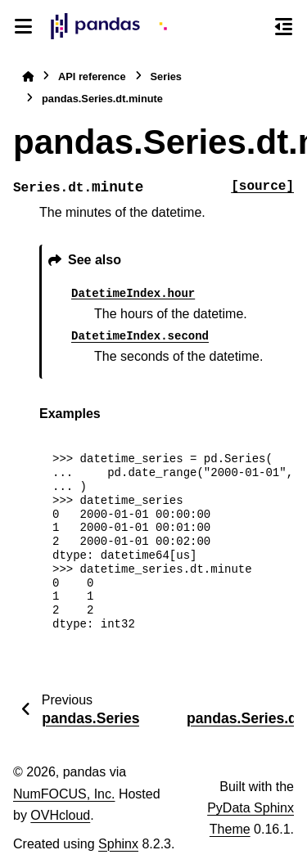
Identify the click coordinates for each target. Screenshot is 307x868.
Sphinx (118, 844)
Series (166, 76)
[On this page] (284, 26)
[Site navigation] (23, 26)
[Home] (28, 76)
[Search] (254, 27)
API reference (92, 76)
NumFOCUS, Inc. (64, 794)
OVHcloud (60, 815)
